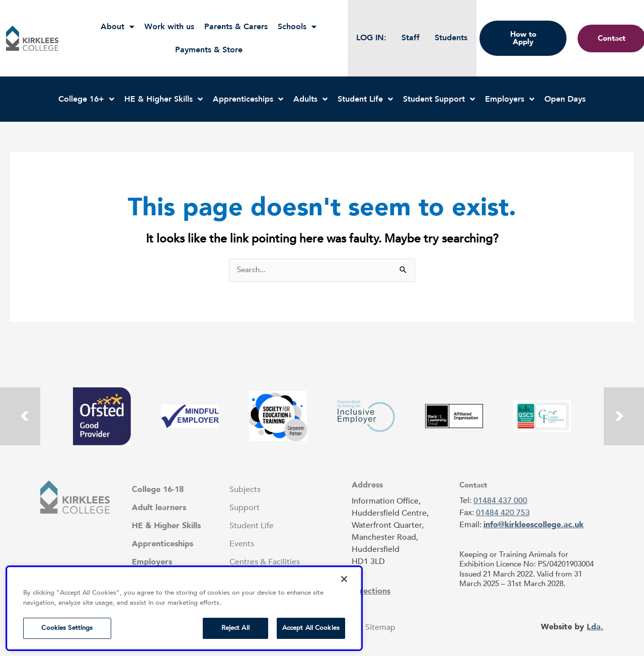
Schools (297, 27)
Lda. (595, 627)
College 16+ (86, 99)
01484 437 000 (500, 501)
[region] (184, 608)
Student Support (439, 99)
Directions (371, 591)
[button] (32, 38)
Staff (411, 38)
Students (451, 38)
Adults (310, 99)
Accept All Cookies (311, 628)
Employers (510, 99)
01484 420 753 (503, 513)
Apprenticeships (248, 99)
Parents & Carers (236, 27)
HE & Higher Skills (164, 99)
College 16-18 (158, 489)
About (117, 27)
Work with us (169, 27)
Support (245, 508)
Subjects (245, 489)
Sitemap (380, 627)
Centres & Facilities (265, 562)
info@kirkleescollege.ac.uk (534, 525)
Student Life (365, 99)
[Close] (344, 579)
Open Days (565, 99)
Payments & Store (209, 50)
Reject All (235, 628)
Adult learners (159, 508)
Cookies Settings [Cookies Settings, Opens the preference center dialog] (67, 628)
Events (242, 544)
